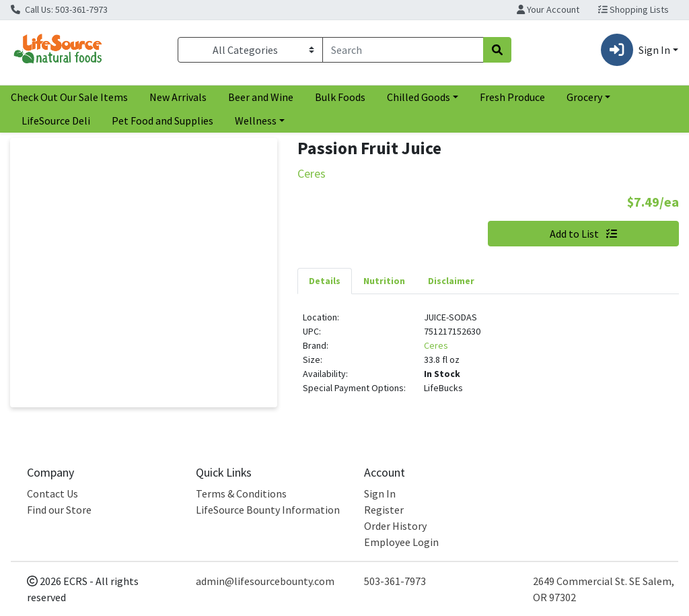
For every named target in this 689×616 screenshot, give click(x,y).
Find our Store (59, 510)
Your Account (548, 9)
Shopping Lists (633, 9)
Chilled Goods (419, 97)
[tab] (325, 281)
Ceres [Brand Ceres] (436, 345)
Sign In (380, 493)
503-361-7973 (395, 581)
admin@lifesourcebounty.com (265, 581)
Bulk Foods (340, 97)
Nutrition (384, 281)
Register (384, 510)
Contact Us (52, 493)
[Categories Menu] (250, 50)
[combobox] (403, 50)
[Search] (403, 50)
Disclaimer (451, 281)
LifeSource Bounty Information (268, 510)
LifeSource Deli (56, 121)
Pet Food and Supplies (162, 121)
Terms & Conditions (241, 493)
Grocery (584, 97)
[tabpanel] (488, 358)
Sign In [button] (636, 50)
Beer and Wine (261, 97)
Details (325, 281)
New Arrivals (178, 97)
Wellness (256, 121)
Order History (395, 526)
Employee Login (401, 542)
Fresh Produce (512, 97)
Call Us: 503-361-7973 (59, 9)
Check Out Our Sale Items (69, 97)
